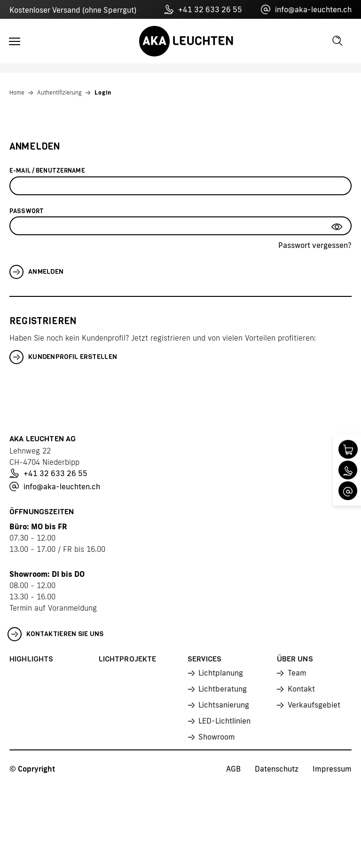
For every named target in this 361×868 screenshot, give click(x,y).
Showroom (217, 737)
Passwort (27, 211)
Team (297, 673)
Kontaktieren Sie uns (56, 634)
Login (103, 92)
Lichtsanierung (224, 705)
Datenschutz (277, 769)
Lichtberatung (223, 689)
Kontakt (301, 689)
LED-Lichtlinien (224, 721)
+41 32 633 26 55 (203, 9)
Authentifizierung (59, 92)
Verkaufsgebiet (314, 705)
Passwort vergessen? (315, 245)
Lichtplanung (221, 673)
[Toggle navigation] (15, 41)
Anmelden (36, 272)
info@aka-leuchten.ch (306, 9)
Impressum (332, 769)
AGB (233, 769)
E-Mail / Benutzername (47, 171)
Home (17, 92)
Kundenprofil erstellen (63, 357)
